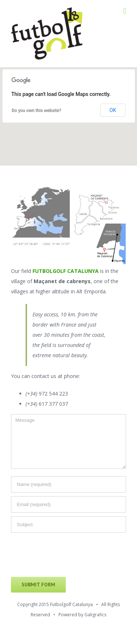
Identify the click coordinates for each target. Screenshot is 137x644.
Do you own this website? (37, 111)
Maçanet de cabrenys (62, 281)
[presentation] (66, 555)
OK (113, 110)
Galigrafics (95, 615)
